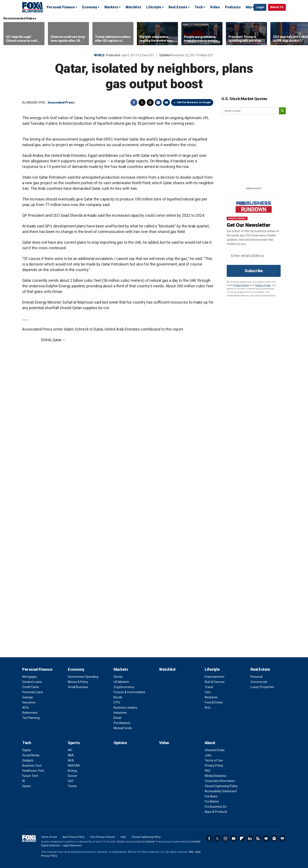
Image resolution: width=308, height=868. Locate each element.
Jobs (208, 755)
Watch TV (277, 7)
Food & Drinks (214, 702)
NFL (70, 750)
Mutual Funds (123, 728)
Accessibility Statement (221, 791)
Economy (90, 7)
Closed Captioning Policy (221, 786)
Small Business (78, 687)
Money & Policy (78, 682)
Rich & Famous (215, 682)
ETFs (117, 702)
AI (24, 781)
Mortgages (30, 677)
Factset (150, 842)
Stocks (118, 677)
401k (26, 708)
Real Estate (178, 7)
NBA (71, 755)
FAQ (207, 771)
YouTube (234, 838)
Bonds (118, 697)
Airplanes (211, 697)
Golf (71, 781)
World (99, 55)
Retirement (30, 713)
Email (166, 102)
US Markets (121, 682)
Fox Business (33, 7)
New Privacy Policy (73, 837)
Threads (150, 102)
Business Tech (32, 766)
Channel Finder (215, 750)
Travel (209, 687)
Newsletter (266, 838)
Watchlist (133, 7)
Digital (26, 750)
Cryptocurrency (124, 687)
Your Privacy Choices (103, 837)
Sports (74, 743)
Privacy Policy (241, 285)
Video (215, 7)
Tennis (72, 786)
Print (158, 102)
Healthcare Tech (33, 771)
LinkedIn (250, 838)
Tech (199, 7)
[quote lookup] (250, 111)
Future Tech (30, 776)
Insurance (29, 702)
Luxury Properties (262, 687)
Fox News (211, 796)
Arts (208, 708)
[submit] (282, 111)
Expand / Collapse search (249, 7)
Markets (111, 7)
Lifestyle (154, 7)
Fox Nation (212, 801)
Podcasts (233, 7)
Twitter (142, 102)
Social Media (31, 755)
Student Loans (32, 682)
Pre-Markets (122, 723)
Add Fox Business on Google (194, 102)
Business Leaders (125, 708)
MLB (71, 760)
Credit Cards (31, 687)
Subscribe (254, 271)
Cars (208, 692)
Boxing (72, 771)
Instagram (225, 838)
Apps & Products (216, 812)
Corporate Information (220, 781)
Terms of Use (263, 285)
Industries (120, 713)
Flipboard (242, 838)
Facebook (134, 102)
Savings (28, 697)
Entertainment (215, 677)
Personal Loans (33, 692)
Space (27, 786)
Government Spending (83, 677)
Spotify (274, 838)
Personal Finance (61, 7)
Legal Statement (72, 846)
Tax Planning (31, 718)
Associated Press (61, 102)
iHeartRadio (282, 838)
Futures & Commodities (129, 692)
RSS (258, 838)
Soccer (73, 776)
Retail (117, 718)
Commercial (259, 682)
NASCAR (74, 766)
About (210, 743)
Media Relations (215, 776)
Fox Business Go (216, 807)
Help (123, 837)
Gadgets (28, 760)
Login (260, 7)
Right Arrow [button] (300, 34)
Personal (256, 677)
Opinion (120, 743)
